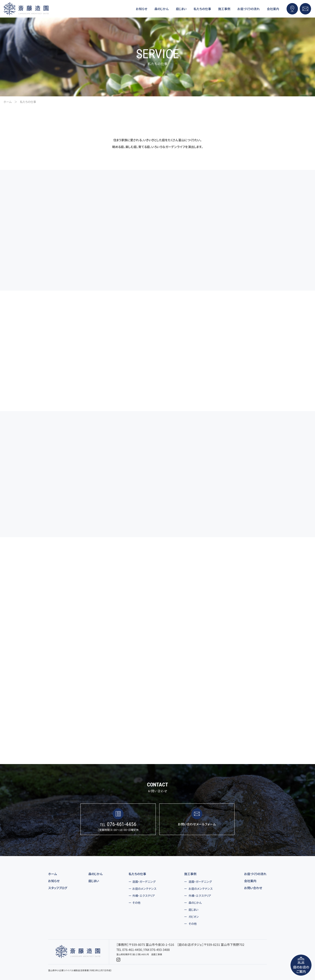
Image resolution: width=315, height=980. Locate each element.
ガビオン (194, 917)
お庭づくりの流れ (255, 874)
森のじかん (96, 874)
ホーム (53, 874)
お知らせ (54, 881)
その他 (136, 903)
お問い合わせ (253, 888)
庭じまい (94, 881)
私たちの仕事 (137, 874)
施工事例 (190, 874)
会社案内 (250, 881)
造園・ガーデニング (144, 882)
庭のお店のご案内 (301, 965)
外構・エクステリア (144, 896)
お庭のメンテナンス (144, 889)
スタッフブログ (58, 888)
